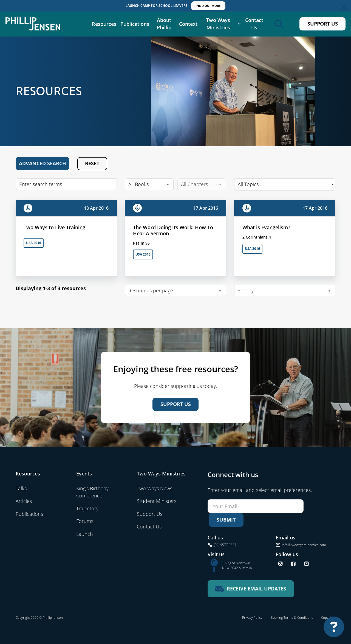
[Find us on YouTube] (307, 564)
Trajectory (87, 508)
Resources (104, 24)
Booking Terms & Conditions (292, 618)
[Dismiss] (344, 7)
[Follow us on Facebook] (293, 564)
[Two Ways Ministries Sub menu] (239, 24)
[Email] (256, 506)
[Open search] (279, 24)
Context (188, 24)
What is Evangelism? (266, 227)
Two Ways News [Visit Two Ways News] (155, 488)
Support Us (323, 24)
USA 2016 (34, 243)
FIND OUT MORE (208, 6)
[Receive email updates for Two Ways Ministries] (251, 589)
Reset (92, 163)
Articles (24, 501)
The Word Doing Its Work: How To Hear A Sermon (173, 230)
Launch (85, 534)
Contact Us (254, 24)
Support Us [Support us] (176, 404)
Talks (21, 488)
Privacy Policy (252, 618)
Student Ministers (157, 501)
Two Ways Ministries (218, 24)
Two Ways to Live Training (54, 227)
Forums (85, 521)
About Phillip (164, 24)
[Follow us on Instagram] (281, 564)
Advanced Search (43, 163)
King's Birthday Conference (92, 492)
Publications (135, 24)
